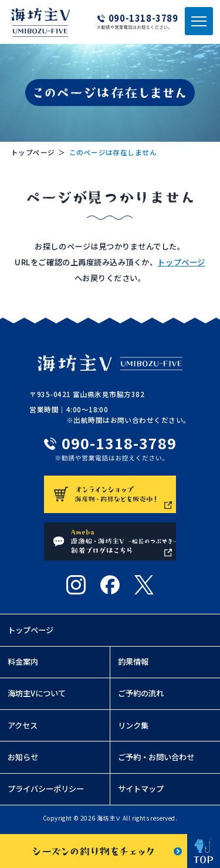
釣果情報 (133, 664)
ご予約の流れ (141, 696)
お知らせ (23, 760)
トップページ (33, 152)
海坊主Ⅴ (109, 821)
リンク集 (133, 728)
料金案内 (23, 664)
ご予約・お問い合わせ (156, 760)
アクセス (23, 728)
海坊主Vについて (37, 696)
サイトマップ (141, 792)
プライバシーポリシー (46, 792)
